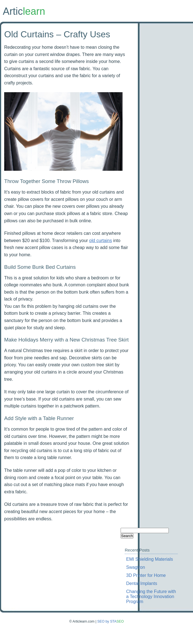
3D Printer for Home (146, 575)
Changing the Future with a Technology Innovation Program (151, 597)
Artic (24, 11)
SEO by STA (110, 621)
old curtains (101, 241)
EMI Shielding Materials (150, 559)
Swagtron (136, 567)
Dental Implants (142, 583)
